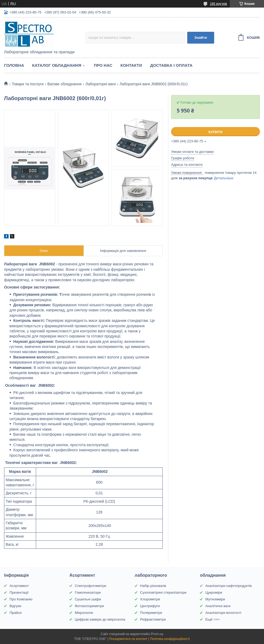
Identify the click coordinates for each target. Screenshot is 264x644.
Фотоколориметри (89, 606)
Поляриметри (151, 613)
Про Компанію (21, 599)
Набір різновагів (153, 586)
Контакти (131, 65)
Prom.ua (157, 634)
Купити (216, 132)
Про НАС (103, 65)
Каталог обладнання (57, 65)
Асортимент (19, 586)
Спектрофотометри (91, 586)
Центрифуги (150, 606)
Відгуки (15, 606)
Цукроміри (214, 592)
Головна (14, 65)
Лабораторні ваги (101, 84)
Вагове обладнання (65, 84)
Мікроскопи (84, 613)
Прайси (15, 613)
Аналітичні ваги (218, 606)
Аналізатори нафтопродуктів (228, 586)
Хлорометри (150, 599)
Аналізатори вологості (223, 613)
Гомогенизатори (88, 592)
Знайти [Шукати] (201, 38)
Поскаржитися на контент (128, 639)
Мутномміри (215, 599)
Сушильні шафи (88, 599)
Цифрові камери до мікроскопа (100, 619)
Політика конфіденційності (170, 639)
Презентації (19, 592)
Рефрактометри (153, 619)
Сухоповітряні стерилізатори (163, 592)
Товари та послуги (27, 84)
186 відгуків (218, 4)
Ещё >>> (212, 619)
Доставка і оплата (171, 65)
